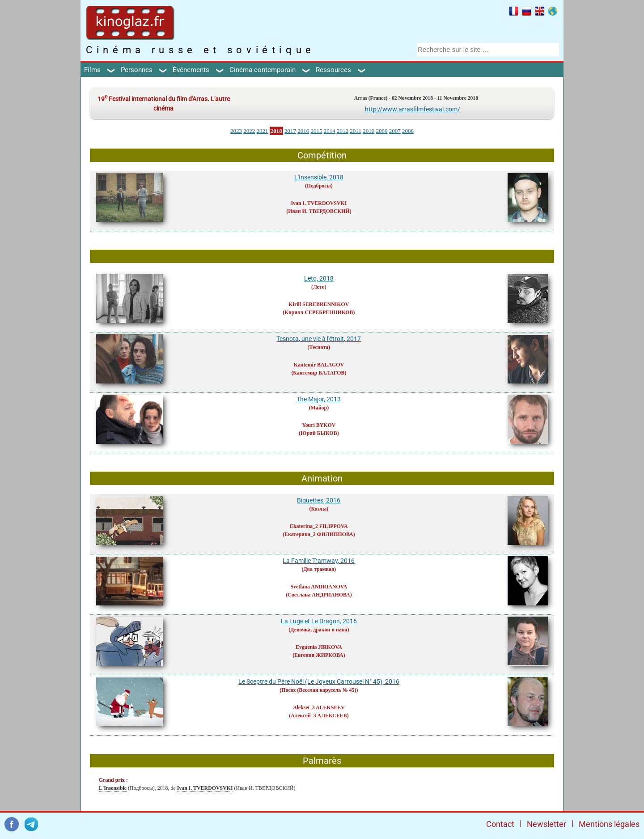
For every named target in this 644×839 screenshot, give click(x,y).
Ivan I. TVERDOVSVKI (319, 203)
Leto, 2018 (319, 278)
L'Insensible (113, 788)
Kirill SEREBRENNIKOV (319, 304)
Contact (500, 824)
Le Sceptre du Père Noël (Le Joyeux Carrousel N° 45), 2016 (319, 681)
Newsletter (547, 824)
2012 (343, 131)
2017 (290, 131)
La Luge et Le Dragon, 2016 (319, 621)
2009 (381, 131)
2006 (408, 131)
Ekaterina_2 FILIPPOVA (319, 526)
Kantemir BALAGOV (319, 365)
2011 (356, 131)
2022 (249, 131)
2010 (369, 131)
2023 (236, 131)
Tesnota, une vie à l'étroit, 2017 (319, 339)
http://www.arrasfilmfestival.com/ (413, 109)
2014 (330, 131)
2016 (303, 131)
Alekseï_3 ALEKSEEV (319, 707)
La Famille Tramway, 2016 (319, 561)
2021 (263, 131)
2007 (395, 131)
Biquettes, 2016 (319, 500)
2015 (317, 131)
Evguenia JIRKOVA (319, 647)
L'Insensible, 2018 (319, 177)
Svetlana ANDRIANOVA (319, 587)
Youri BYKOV (319, 425)
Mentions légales (609, 824)
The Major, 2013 (319, 399)
